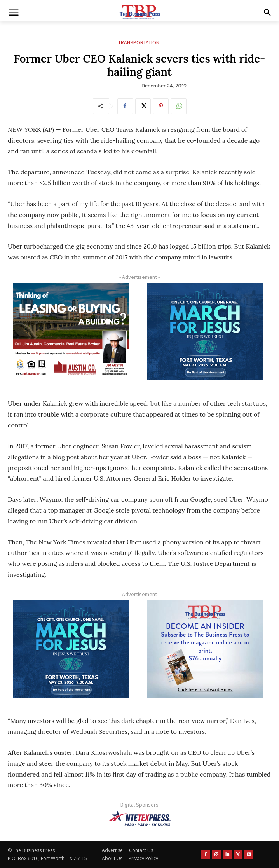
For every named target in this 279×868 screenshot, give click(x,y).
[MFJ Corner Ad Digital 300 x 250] (205, 332)
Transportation (139, 43)
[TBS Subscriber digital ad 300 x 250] (205, 649)
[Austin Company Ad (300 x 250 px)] (71, 332)
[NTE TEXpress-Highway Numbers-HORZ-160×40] (139, 819)
